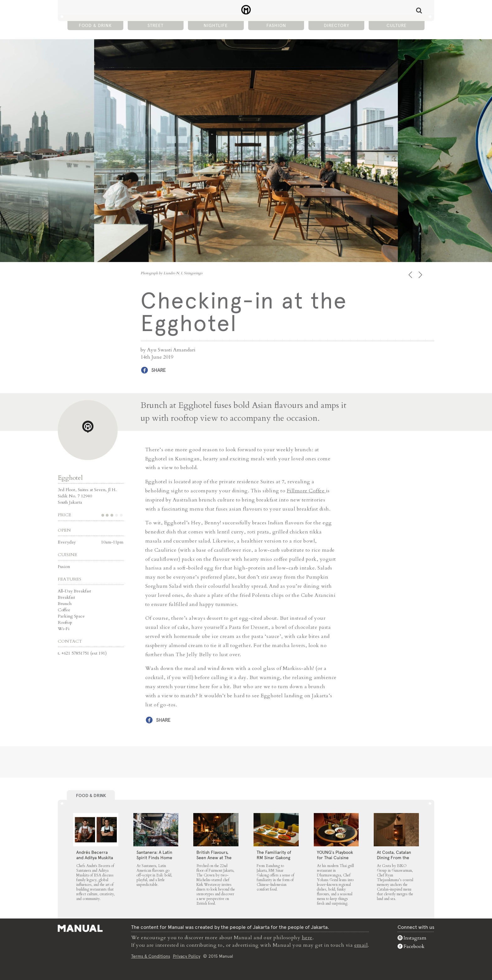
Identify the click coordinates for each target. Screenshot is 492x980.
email (361, 945)
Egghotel (70, 478)
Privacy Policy (187, 956)
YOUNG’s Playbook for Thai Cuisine (335, 855)
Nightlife (216, 25)
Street (155, 25)
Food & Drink (95, 25)
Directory (337, 25)
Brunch (65, 604)
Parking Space (71, 616)
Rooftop (65, 622)
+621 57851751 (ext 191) (84, 653)
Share (158, 370)
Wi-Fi (64, 629)
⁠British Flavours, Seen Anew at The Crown (214, 858)
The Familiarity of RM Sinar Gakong (274, 855)
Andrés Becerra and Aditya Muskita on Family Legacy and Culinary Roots (95, 860)
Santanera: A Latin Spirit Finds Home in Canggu (154, 858)
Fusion (64, 567)
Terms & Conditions (151, 956)
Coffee (64, 610)
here (307, 938)
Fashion (276, 25)
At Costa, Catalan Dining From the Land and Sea (394, 858)
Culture (397, 25)
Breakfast (66, 597)
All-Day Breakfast (74, 591)
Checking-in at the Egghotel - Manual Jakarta (246, 10)
